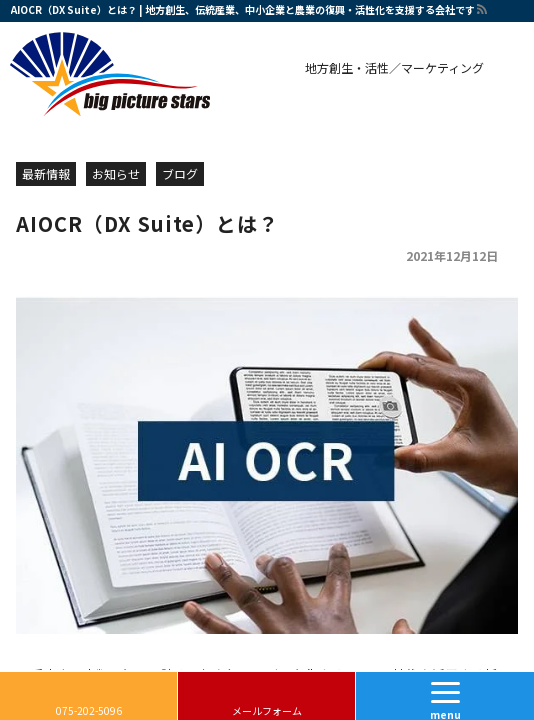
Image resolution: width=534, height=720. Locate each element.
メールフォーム (267, 710)
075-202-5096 (89, 710)
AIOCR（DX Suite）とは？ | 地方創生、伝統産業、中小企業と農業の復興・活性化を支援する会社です (243, 9)
